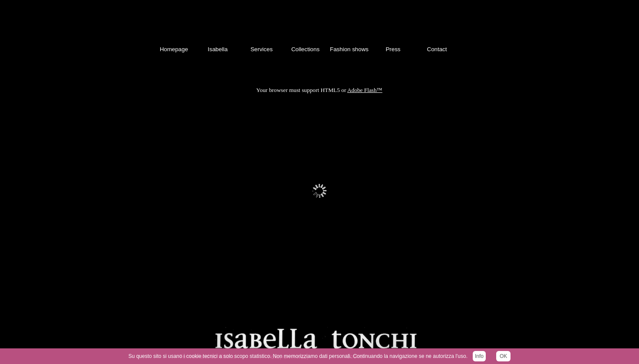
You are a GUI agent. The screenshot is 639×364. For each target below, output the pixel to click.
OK (503, 356)
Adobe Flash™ (365, 90)
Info (479, 356)
